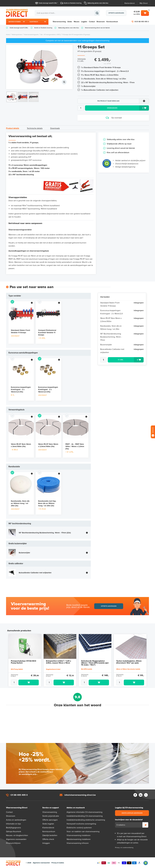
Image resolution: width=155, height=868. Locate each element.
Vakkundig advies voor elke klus (98, 3)
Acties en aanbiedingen (16, 820)
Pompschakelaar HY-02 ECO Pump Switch (23, 662)
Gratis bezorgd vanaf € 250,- (48, 3)
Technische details (35, 128)
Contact (92, 22)
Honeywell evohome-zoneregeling (81, 824)
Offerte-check (48, 839)
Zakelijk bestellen (50, 835)
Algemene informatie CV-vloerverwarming (84, 812)
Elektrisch (34, 22)
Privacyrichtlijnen (13, 843)
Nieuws (77, 22)
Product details (13, 128)
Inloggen (46, 843)
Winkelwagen (145, 13)
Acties (70, 22)
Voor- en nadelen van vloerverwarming (83, 831)
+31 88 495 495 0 (19, 795)
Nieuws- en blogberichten (17, 835)
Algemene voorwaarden (16, 839)
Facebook (135, 795)
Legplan (84, 22)
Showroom (101, 22)
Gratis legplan (48, 824)
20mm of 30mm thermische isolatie (128, 669)
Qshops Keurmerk (14, 831)
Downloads (55, 128)
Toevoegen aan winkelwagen (29, 682)
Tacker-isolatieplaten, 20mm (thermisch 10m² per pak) (129, 662)
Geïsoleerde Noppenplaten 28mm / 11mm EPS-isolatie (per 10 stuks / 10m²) (95, 663)
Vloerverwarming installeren (79, 835)
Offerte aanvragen (116, 13)
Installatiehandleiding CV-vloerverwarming (85, 816)
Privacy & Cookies (58, 863)
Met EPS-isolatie (87, 669)
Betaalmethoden (119, 863)
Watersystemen (15, 22)
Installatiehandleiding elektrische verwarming (86, 820)
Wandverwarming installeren (79, 839)
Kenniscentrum (112, 22)
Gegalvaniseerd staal (53, 669)
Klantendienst (130, 3)
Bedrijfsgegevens (13, 827)
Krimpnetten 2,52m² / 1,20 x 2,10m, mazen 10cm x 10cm (58, 662)
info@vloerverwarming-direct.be (80, 795)
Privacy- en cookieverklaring (124, 847)
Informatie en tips (13, 824)
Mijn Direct (144, 3)
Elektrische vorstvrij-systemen (79, 827)
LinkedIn (141, 795)
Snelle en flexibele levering (73, 3)
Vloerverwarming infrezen (78, 843)
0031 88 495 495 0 (142, 22)
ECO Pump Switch (17, 669)
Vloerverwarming (59, 22)
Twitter (146, 795)
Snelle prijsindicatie (51, 816)
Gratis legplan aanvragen (132, 813)
